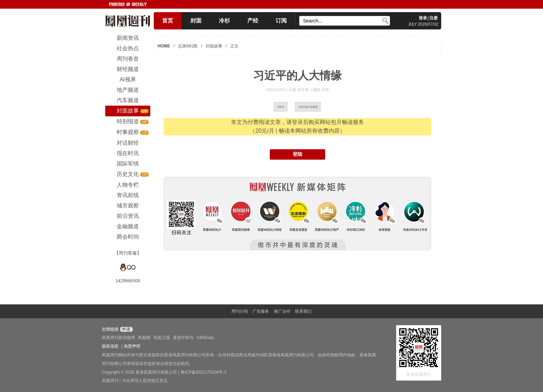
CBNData (205, 338)
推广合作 (282, 311)
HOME (164, 46)
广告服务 (261, 311)
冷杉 (224, 21)
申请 (126, 329)
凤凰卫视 (162, 338)
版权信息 (110, 346)
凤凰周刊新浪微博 (118, 338)
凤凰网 (144, 338)
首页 (168, 21)
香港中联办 (183, 338)
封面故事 (214, 46)
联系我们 (303, 311)
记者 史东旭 (299, 90)
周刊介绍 (240, 311)
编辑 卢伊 (321, 90)
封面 (196, 21)
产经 (253, 21)
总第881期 (188, 46)
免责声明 (132, 346)
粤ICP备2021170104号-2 (203, 372)
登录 (423, 18)
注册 (434, 18)
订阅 (281, 21)
